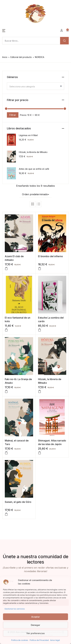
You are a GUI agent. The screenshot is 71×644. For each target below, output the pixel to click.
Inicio (5, 57)
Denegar (35, 625)
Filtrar (13, 115)
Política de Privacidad (39, 640)
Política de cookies (20, 640)
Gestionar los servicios (15, 609)
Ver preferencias (35, 633)
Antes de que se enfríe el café (34, 169)
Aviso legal (55, 640)
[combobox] (35, 86)
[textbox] (34, 87)
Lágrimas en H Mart (28, 135)
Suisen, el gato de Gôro (18, 502)
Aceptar (36, 617)
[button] (4, 30)
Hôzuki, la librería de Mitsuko (33, 152)
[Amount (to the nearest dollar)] (31, 41)
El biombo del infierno (50, 256)
